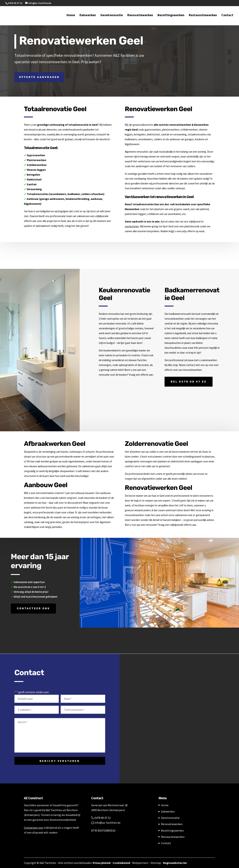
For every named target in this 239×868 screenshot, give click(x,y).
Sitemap (156, 863)
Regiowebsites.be (175, 863)
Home (71, 16)
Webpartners (140, 863)
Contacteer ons (33, 608)
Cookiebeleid (121, 863)
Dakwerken (88, 16)
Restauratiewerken (203, 16)
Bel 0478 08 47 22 (189, 382)
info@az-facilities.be (106, 823)
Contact (227, 16)
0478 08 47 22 (101, 818)
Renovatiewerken (140, 16)
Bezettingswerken (171, 16)
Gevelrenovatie (112, 16)
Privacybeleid (102, 863)
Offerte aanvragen (39, 77)
